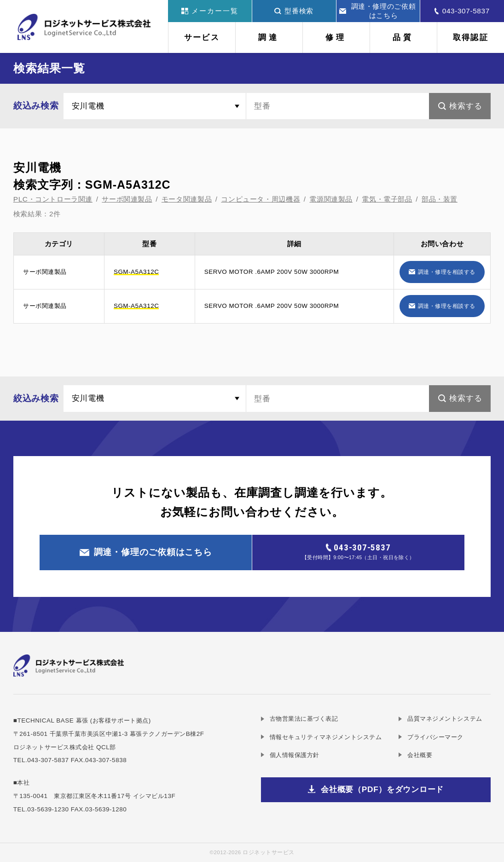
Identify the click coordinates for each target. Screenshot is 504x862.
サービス (202, 37)
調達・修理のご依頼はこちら (378, 11)
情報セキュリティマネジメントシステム (326, 737)
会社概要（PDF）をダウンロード (382, 789)
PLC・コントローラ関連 (53, 199)
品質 (404, 37)
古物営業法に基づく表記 (304, 719)
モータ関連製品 (187, 199)
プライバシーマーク (435, 737)
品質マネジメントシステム (445, 719)
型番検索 (294, 11)
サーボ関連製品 (127, 199)
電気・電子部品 (387, 199)
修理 (336, 37)
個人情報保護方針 (295, 755)
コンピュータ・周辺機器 (261, 199)
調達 (269, 37)
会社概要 (420, 755)
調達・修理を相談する (447, 272)
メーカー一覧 (210, 11)
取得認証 (470, 37)
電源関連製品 (331, 199)
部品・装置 (440, 199)
